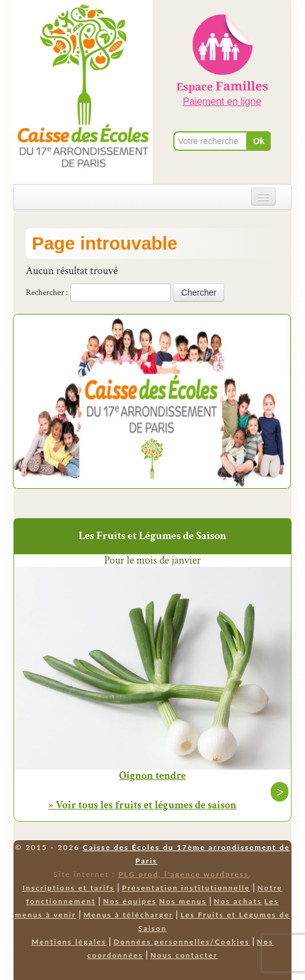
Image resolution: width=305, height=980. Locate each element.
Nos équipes (130, 901)
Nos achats (238, 901)
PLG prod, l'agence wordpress (183, 874)
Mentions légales (69, 942)
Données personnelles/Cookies (181, 942)
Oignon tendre (152, 776)
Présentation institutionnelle (186, 888)
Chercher (199, 293)
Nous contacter (184, 955)
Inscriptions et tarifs (69, 888)
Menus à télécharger (128, 915)
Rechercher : (47, 293)
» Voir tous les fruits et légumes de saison (142, 805)
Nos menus (183, 901)
